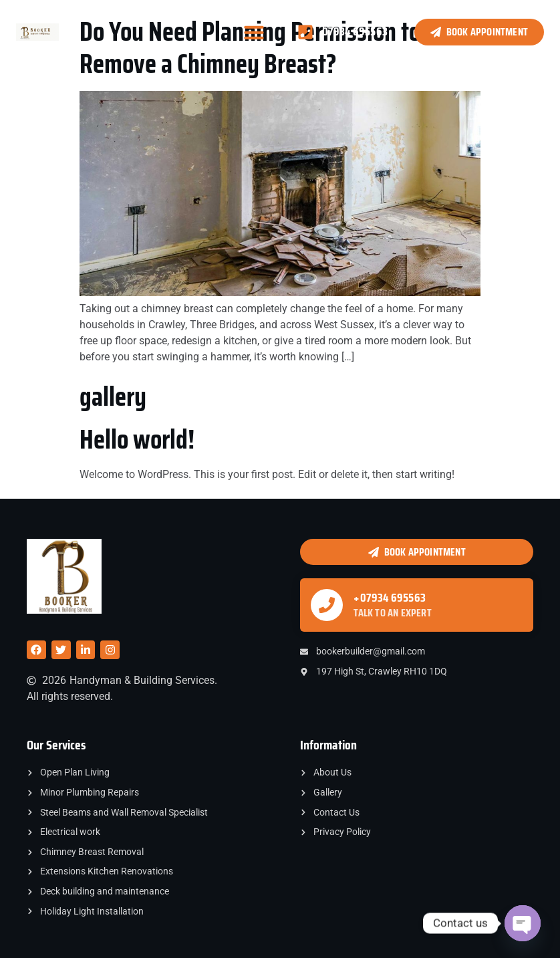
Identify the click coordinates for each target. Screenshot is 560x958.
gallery (113, 397)
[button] (254, 32)
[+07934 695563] (327, 605)
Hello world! (137, 440)
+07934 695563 (390, 598)
